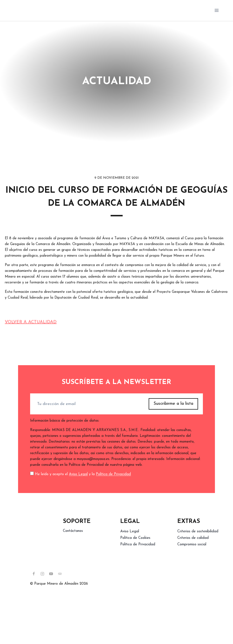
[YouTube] (51, 574)
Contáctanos (73, 531)
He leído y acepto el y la (83, 474)
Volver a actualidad (31, 322)
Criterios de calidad (193, 538)
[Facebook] (34, 574)
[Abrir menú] (216, 10)
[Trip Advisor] (60, 574)
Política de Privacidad (113, 474)
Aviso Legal (78, 474)
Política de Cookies (135, 538)
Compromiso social (192, 545)
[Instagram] (42, 574)
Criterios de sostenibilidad (198, 531)
